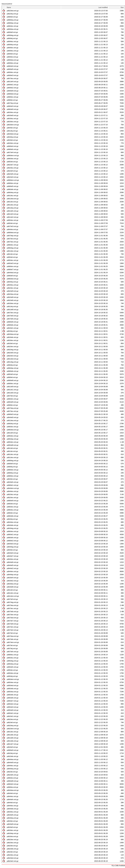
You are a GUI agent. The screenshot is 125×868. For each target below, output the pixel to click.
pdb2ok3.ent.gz (13, 356)
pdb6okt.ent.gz (12, 504)
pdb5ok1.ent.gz (13, 713)
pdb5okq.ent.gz (13, 664)
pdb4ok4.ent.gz (13, 553)
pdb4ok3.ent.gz (13, 544)
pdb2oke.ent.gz (13, 839)
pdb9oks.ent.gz (13, 63)
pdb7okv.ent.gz (12, 239)
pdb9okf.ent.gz (12, 32)
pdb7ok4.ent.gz (13, 152)
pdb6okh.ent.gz (13, 538)
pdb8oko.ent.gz (13, 476)
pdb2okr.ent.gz (12, 852)
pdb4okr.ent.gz (12, 128)
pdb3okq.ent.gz (13, 818)
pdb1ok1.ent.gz (13, 390)
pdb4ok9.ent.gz (13, 762)
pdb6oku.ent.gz (13, 510)
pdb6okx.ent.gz (13, 427)
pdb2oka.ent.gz (13, 294)
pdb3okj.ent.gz (12, 331)
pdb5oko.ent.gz (13, 436)
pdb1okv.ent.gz (12, 202)
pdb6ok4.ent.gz (13, 66)
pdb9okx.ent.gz (13, 48)
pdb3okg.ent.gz (13, 528)
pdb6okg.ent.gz (13, 248)
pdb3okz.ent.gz (13, 118)
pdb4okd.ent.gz (13, 273)
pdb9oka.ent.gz (13, 29)
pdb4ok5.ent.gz (13, 565)
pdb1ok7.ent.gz (13, 744)
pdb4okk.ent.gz (13, 525)
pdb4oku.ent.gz (13, 285)
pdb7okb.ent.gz (13, 611)
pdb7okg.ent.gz (13, 602)
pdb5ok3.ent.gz (13, 263)
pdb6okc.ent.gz (13, 245)
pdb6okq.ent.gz (13, 192)
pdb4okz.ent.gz (13, 796)
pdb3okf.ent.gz (12, 827)
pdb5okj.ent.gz (12, 676)
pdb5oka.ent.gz (13, 692)
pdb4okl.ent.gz (12, 803)
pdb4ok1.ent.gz (13, 328)
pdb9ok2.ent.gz (13, 88)
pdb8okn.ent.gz (13, 266)
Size (122, 7)
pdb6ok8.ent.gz (13, 781)
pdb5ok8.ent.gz (13, 445)
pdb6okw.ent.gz (13, 430)
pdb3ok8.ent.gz (13, 587)
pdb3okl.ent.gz (12, 343)
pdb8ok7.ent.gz (13, 269)
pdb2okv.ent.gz (12, 719)
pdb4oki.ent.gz (12, 550)
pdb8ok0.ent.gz (13, 750)
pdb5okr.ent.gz (12, 670)
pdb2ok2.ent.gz (13, 861)
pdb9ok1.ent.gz (13, 85)
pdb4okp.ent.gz (13, 575)
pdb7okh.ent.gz (13, 652)
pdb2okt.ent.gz (12, 846)
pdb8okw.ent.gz (13, 232)
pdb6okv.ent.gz (12, 778)
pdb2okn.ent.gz (13, 346)
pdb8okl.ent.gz (12, 377)
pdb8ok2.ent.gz (13, 541)
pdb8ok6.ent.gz (13, 322)
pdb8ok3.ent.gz (13, 414)
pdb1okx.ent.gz (13, 732)
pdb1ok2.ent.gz (13, 217)
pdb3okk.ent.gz (13, 337)
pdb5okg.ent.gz (13, 661)
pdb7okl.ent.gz (12, 633)
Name (9, 7)
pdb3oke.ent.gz (13, 303)
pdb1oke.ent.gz (13, 251)
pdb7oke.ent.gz (13, 615)
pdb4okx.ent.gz (13, 806)
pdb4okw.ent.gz (13, 790)
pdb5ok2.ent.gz (13, 704)
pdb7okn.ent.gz (13, 313)
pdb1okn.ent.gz (13, 593)
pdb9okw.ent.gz (13, 60)
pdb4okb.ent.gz (13, 809)
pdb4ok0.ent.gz (13, 417)
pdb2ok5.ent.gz (13, 174)
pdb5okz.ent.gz (13, 220)
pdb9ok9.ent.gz (13, 91)
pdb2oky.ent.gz (12, 14)
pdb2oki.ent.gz (12, 772)
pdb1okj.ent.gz (12, 131)
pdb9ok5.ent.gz (13, 69)
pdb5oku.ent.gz (13, 658)
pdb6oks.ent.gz (13, 507)
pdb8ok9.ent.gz (13, 501)
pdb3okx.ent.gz (13, 340)
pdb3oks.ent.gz (13, 112)
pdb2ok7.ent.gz (13, 165)
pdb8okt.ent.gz (12, 17)
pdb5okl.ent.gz (12, 257)
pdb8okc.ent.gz (13, 383)
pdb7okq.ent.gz (13, 408)
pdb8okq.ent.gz (13, 20)
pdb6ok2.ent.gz (13, 784)
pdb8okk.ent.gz (13, 325)
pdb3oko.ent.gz (13, 122)
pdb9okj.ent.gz (12, 38)
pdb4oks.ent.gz (13, 559)
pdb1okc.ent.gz (13, 454)
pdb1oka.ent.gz (13, 420)
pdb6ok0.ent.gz (13, 109)
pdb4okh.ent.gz (13, 799)
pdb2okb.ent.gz (13, 849)
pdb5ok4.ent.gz (13, 707)
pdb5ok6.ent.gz (13, 698)
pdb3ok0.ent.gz (13, 115)
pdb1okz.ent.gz (13, 196)
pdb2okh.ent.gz (13, 775)
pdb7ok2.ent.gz (13, 630)
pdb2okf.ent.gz (12, 171)
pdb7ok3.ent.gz (13, 226)
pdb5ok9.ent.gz (13, 402)
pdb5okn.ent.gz (13, 442)
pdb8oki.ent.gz (12, 100)
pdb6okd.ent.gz (13, 279)
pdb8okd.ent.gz (13, 94)
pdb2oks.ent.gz (13, 855)
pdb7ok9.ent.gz (13, 624)
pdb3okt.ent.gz (12, 140)
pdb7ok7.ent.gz (13, 621)
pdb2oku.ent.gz (13, 168)
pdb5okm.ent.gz (13, 679)
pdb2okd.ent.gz (13, 858)
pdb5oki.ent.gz (12, 223)
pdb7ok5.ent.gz (13, 319)
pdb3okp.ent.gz (13, 833)
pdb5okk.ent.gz (13, 695)
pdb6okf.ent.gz (12, 276)
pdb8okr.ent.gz (12, 405)
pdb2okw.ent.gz (13, 11)
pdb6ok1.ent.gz (13, 534)
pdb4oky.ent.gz (12, 282)
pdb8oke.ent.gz (13, 470)
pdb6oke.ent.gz (13, 159)
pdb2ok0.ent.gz (13, 353)
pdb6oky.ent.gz (12, 424)
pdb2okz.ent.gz (13, 494)
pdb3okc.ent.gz (13, 830)
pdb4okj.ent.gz (12, 519)
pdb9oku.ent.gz (13, 51)
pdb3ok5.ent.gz (13, 815)
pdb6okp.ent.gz (13, 368)
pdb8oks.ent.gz (13, 183)
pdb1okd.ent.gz (13, 359)
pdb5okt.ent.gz (12, 162)
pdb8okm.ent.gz (13, 180)
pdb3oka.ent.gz (13, 584)
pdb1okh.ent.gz (13, 211)
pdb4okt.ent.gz (12, 793)
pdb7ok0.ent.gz (13, 316)
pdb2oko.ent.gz (13, 843)
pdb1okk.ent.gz (13, 735)
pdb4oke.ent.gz (13, 522)
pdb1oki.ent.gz (12, 254)
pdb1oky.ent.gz (12, 306)
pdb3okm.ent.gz (13, 125)
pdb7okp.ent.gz (13, 236)
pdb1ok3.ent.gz (13, 214)
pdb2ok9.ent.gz (13, 291)
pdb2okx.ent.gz (13, 497)
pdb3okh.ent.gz (13, 482)
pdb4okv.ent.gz (12, 229)
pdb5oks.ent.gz (13, 673)
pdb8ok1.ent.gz (13, 485)
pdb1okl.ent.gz (12, 590)
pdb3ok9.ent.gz (13, 824)
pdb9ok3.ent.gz (13, 75)
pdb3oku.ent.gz (13, 812)
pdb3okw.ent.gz (13, 334)
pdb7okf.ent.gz (12, 599)
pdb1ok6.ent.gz (13, 738)
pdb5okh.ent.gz (13, 667)
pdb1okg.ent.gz (13, 362)
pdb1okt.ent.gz (12, 448)
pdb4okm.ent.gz (13, 488)
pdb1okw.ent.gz (13, 199)
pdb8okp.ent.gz (13, 23)
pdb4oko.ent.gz (13, 491)
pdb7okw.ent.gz (13, 636)
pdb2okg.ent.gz (13, 350)
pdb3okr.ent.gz (12, 821)
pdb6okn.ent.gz (13, 399)
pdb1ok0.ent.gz (13, 393)
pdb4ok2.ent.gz (13, 568)
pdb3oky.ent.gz (12, 137)
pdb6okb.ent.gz (13, 516)
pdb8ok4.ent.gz (13, 146)
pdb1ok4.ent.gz (13, 82)
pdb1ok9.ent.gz (13, 387)
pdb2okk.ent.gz (13, 756)
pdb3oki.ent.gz (12, 479)
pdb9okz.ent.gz (13, 41)
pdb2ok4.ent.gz (13, 177)
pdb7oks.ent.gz (13, 242)
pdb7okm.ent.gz (13, 642)
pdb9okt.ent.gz (12, 54)
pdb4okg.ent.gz (13, 547)
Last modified (103, 7)
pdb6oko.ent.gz (13, 531)
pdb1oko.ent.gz (13, 457)
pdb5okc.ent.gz (13, 260)
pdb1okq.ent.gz (13, 208)
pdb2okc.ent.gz (13, 288)
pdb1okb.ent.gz (13, 741)
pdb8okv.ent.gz (12, 787)
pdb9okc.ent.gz (13, 72)
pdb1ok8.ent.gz (13, 310)
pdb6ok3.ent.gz (13, 106)
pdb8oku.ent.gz (13, 655)
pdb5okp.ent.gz (13, 439)
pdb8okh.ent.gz (13, 149)
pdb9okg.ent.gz (13, 35)
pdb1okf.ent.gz (12, 433)
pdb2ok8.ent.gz (13, 297)
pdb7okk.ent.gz (13, 639)
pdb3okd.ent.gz (13, 134)
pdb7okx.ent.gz (13, 411)
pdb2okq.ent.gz (13, 725)
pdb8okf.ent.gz (12, 464)
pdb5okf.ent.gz (12, 374)
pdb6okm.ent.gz (13, 155)
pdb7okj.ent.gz (12, 648)
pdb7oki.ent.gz (12, 645)
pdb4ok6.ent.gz (13, 562)
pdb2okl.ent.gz (12, 722)
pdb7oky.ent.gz (12, 103)
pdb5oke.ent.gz (13, 682)
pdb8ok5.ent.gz (13, 186)
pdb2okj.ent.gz (12, 753)
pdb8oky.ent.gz (12, 473)
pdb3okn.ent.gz (13, 143)
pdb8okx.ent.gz (13, 97)
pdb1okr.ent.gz (12, 451)
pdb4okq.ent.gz (13, 769)
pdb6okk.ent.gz (13, 189)
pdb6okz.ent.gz (13, 26)
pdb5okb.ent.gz (13, 689)
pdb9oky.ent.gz (12, 45)
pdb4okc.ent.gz (13, 766)
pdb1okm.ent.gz (13, 596)
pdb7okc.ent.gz (13, 608)
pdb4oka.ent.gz (13, 759)
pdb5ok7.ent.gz (13, 701)
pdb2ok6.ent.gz (13, 300)
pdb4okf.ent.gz (12, 747)
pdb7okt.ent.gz (12, 396)
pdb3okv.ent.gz (12, 836)
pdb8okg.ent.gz (13, 460)
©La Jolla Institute (118, 866)
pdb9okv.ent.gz (12, 57)
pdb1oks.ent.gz (13, 205)
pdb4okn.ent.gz (13, 571)
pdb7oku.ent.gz (13, 78)
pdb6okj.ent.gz (12, 365)
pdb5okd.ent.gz (13, 685)
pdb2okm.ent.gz (13, 729)
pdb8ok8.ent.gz (13, 380)
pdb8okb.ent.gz (13, 371)
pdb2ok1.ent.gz (13, 716)
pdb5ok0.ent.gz (13, 710)
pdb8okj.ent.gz (12, 467)
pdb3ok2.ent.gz (13, 581)
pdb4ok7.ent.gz (13, 556)
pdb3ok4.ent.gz (13, 578)
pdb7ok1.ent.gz (13, 627)
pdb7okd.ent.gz (13, 618)
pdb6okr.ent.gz (12, 513)
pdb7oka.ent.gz (13, 605)
